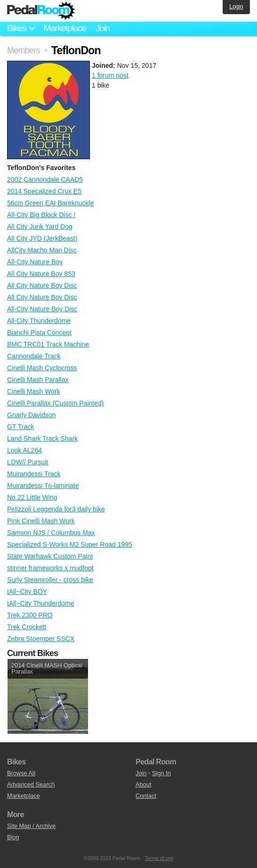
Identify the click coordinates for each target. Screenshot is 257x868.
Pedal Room (41, 11)
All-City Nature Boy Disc (42, 309)
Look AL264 (24, 450)
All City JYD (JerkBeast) (42, 238)
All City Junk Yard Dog (40, 227)
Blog (13, 837)
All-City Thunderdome (39, 321)
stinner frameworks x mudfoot (50, 568)
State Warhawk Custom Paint (50, 556)
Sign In (161, 773)
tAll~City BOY (27, 592)
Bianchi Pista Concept (39, 333)
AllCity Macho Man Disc (42, 250)
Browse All (21, 773)
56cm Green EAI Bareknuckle (50, 203)
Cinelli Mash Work (34, 391)
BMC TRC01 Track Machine (48, 344)
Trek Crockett (27, 627)
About (143, 784)
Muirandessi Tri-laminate (43, 486)
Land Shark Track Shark (42, 438)
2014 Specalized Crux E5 (44, 191)
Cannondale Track (34, 356)
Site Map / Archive (31, 826)
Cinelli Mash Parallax (38, 380)
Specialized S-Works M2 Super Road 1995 (70, 544)
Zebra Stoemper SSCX (41, 639)
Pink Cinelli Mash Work (41, 521)
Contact (146, 796)
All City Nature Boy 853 (41, 274)
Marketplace (64, 28)
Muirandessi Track (34, 474)
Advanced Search (31, 784)
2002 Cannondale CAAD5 (45, 179)
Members (23, 50)
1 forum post (110, 75)
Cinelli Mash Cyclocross (42, 368)
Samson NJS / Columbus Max (51, 533)
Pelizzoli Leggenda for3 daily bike (56, 509)
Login (236, 7)
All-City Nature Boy (35, 262)
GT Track (20, 427)
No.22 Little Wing (32, 497)
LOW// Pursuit (28, 462)
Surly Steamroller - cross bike (50, 580)
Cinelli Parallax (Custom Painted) (55, 403)
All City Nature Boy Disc (42, 285)
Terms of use (159, 858)
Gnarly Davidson (32, 415)
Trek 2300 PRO (30, 615)
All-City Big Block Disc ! (41, 215)
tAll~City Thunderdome (41, 603)
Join (103, 28)
